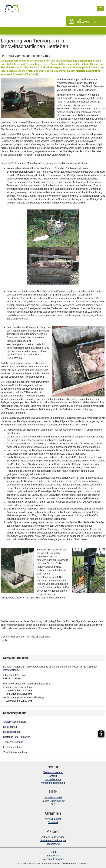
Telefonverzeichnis (53, 772)
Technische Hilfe (53, 798)
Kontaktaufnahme (12, 747)
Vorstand (53, 822)
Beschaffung (53, 844)
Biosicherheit (10, 727)
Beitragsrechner (12, 732)
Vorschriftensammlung (15, 752)
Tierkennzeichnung (13, 742)
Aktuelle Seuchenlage (15, 722)
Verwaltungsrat (53, 819)
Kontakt (53, 852)
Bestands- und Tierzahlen (17, 737)
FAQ (53, 804)
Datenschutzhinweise (53, 859)
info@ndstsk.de (11, 670)
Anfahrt (53, 776)
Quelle (4, 640)
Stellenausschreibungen (53, 840)
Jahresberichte (53, 779)
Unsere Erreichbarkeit (53, 801)
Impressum (53, 856)
